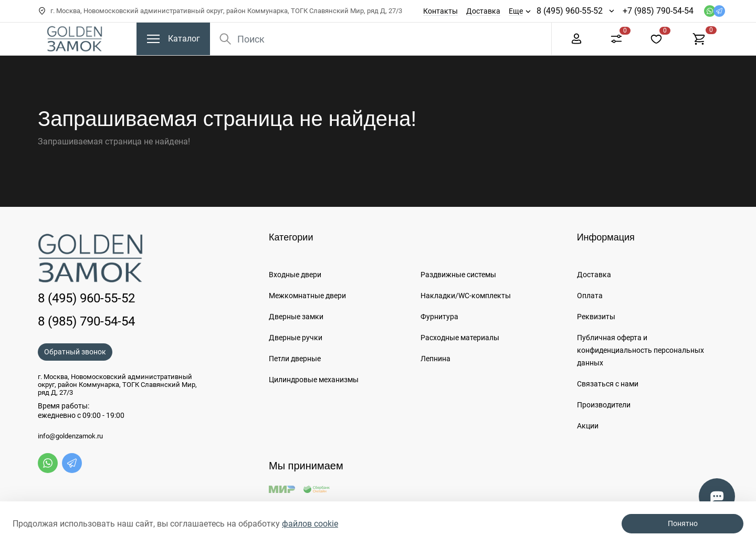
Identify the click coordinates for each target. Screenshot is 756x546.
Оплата (590, 296)
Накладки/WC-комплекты (466, 296)
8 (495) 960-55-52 (570, 11)
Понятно (683, 523)
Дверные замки (296, 317)
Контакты (440, 11)
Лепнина (435, 359)
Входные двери (295, 275)
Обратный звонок (75, 352)
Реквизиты (596, 317)
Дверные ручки (296, 338)
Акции (588, 426)
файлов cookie (310, 524)
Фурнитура (439, 317)
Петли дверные (295, 359)
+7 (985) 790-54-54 (658, 11)
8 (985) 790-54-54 (86, 321)
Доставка (483, 11)
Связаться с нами (608, 384)
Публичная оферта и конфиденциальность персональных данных (640, 350)
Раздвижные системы (458, 275)
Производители (604, 405)
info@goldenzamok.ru (70, 436)
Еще (516, 11)
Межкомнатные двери (307, 296)
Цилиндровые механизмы (314, 380)
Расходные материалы (460, 338)
